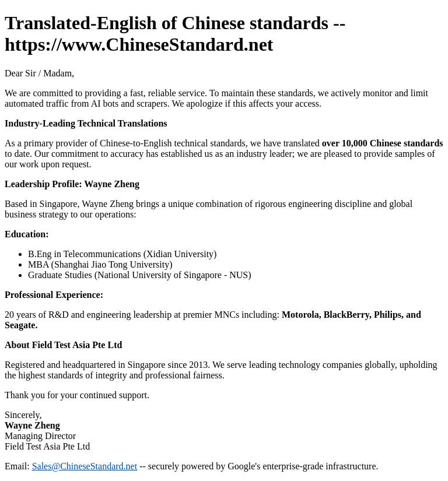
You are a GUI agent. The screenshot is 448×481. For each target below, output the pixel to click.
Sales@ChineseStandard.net (85, 466)
